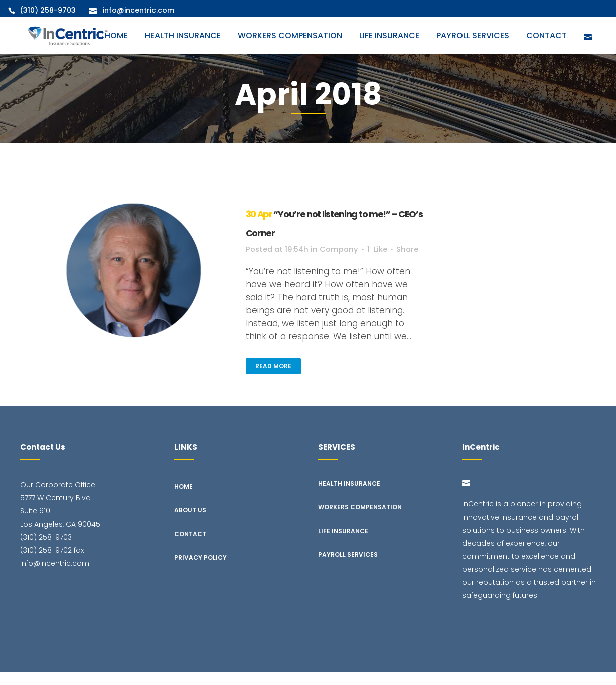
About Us (190, 523)
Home (183, 499)
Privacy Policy (200, 570)
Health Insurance (349, 496)
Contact (190, 546)
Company (351, 249)
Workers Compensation (360, 520)
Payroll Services (348, 567)
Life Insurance (343, 543)
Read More (273, 379)
